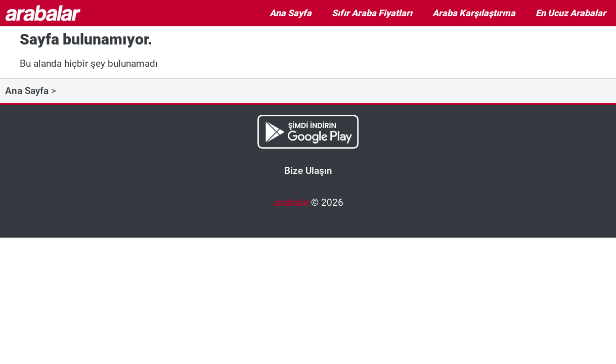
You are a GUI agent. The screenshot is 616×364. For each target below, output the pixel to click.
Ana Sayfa (291, 13)
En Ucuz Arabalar (571, 13)
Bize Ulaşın (308, 171)
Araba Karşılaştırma (474, 13)
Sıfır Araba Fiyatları (372, 13)
